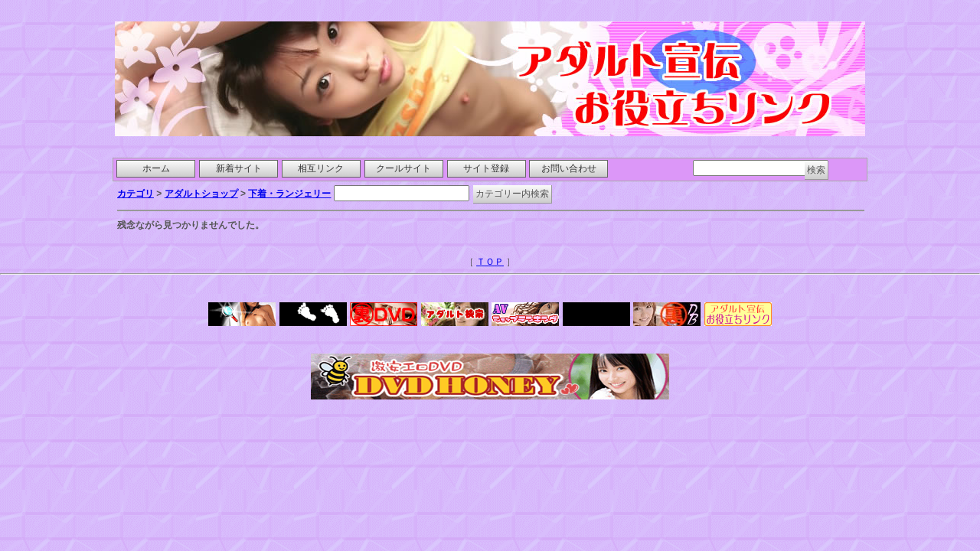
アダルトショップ (201, 194)
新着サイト (239, 168)
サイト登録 (486, 168)
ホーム (156, 168)
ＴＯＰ (490, 262)
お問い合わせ (569, 168)
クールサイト (403, 168)
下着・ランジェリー (289, 194)
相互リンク (321, 168)
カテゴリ (136, 194)
